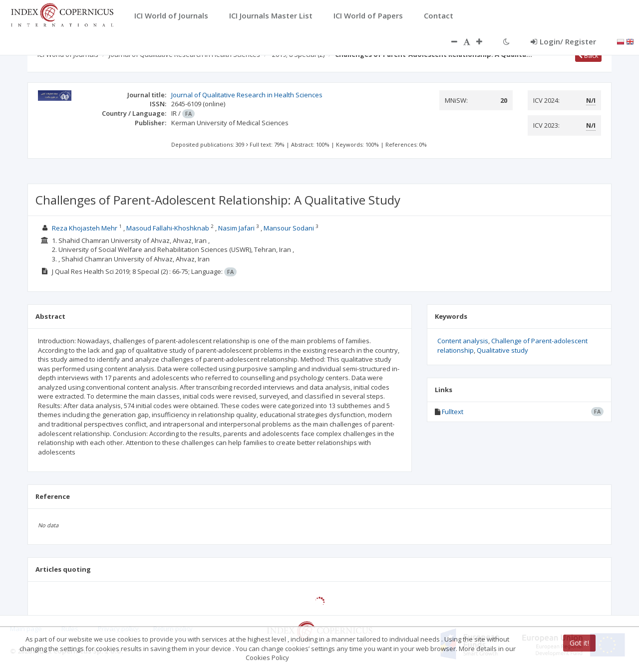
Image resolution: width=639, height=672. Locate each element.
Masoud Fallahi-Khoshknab (168, 228)
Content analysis (463, 341)
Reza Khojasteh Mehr (85, 228)
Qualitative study (502, 350)
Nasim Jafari (236, 228)
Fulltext (453, 412)
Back (588, 55)
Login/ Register (563, 41)
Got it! (579, 643)
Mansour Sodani (289, 228)
